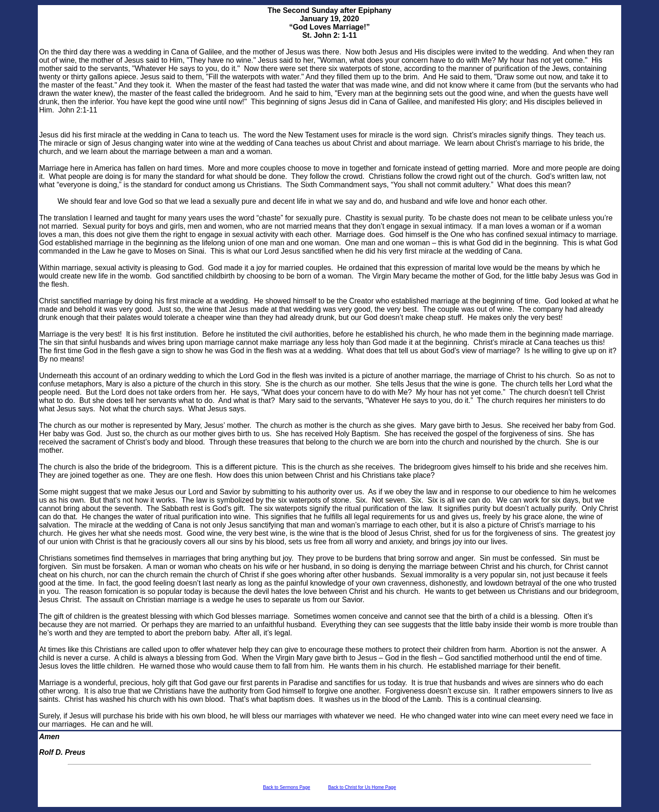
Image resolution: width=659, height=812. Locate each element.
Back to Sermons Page (286, 787)
